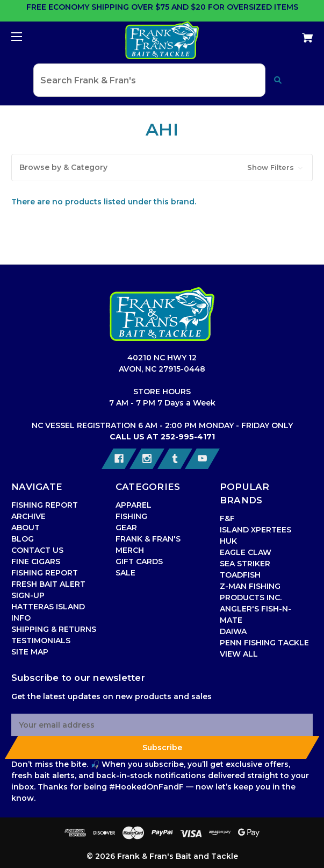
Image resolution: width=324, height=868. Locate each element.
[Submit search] (278, 80)
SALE (125, 573)
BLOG (23, 539)
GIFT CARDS (139, 561)
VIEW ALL (239, 654)
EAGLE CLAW (246, 552)
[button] (162, 168)
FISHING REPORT (45, 573)
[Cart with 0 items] (283, 34)
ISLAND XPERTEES (255, 530)
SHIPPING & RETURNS (54, 629)
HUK (228, 541)
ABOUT (26, 528)
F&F (227, 518)
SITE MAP (30, 652)
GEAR (126, 528)
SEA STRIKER (245, 564)
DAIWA (233, 631)
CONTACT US (37, 550)
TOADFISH (240, 575)
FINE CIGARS (36, 561)
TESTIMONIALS (41, 641)
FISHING (131, 516)
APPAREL (134, 505)
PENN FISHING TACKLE (264, 643)
